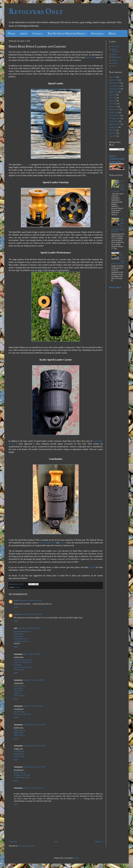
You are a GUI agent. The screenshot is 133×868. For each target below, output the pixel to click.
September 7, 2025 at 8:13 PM (34, 680)
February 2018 (114, 109)
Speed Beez (90, 57)
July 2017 (113, 130)
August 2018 (114, 92)
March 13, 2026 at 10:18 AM (33, 788)
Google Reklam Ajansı (22, 777)
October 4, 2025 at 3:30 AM (33, 706)
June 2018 (113, 98)
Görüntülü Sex (19, 754)
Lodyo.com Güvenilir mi (22, 662)
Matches (114, 54)
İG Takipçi (18, 665)
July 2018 (113, 95)
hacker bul (17, 693)
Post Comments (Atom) (26, 846)
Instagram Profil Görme (22, 775)
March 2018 (113, 107)
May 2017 (113, 136)
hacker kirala (18, 688)
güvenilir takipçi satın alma (23, 660)
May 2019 (113, 77)
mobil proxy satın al (21, 641)
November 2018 (115, 86)
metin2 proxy (18, 634)
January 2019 (114, 80)
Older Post (99, 842)
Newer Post (13, 842)
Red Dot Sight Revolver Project (67, 33)
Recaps (114, 60)
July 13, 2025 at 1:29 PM (32, 654)
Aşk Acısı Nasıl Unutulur (23, 667)
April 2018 (113, 104)
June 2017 (113, 133)
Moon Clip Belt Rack (47, 543)
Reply (16, 607)
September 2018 (115, 89)
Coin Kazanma (19, 670)
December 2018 (115, 83)
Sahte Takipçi (19, 733)
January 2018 (114, 112)
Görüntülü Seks (19, 751)
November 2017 (115, 118)
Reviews (17, 587)
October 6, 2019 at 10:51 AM (32, 614)
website (92, 567)
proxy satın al (19, 636)
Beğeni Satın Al (19, 730)
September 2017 (115, 124)
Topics (114, 66)
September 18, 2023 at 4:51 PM (29, 628)
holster (62, 543)
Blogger (76, 858)
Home (11, 33)
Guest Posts (115, 46)
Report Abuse (115, 287)
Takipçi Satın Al (19, 735)
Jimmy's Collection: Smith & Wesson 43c (117, 159)
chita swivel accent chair (22, 714)
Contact (38, 33)
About (24, 33)
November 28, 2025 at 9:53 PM (34, 746)
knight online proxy (21, 639)
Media (112, 33)
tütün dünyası (19, 691)
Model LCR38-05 (26, 165)
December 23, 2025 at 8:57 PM (34, 767)
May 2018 (113, 101)
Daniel (16, 600)
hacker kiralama (19, 686)
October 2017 (114, 121)
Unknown (17, 614)
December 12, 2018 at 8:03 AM (30, 600)
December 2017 (115, 115)
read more (79, 799)
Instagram (97, 33)
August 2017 (114, 127)
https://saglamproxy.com (22, 631)
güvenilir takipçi (20, 712)
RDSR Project (116, 57)
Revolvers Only (36, 11)
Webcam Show (19, 756)
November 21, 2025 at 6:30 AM (34, 725)
